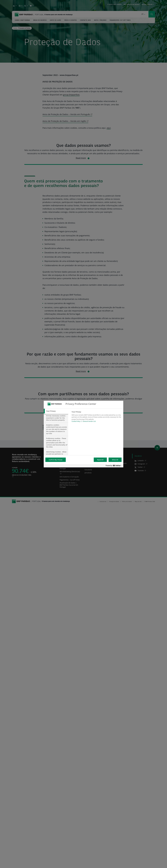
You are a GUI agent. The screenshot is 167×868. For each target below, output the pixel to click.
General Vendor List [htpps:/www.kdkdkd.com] (89, 421)
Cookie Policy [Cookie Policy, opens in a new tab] (76, 421)
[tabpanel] (97, 417)
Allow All (115, 460)
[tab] (56, 411)
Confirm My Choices (56, 460)
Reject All (100, 460)
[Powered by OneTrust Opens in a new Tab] (114, 466)
